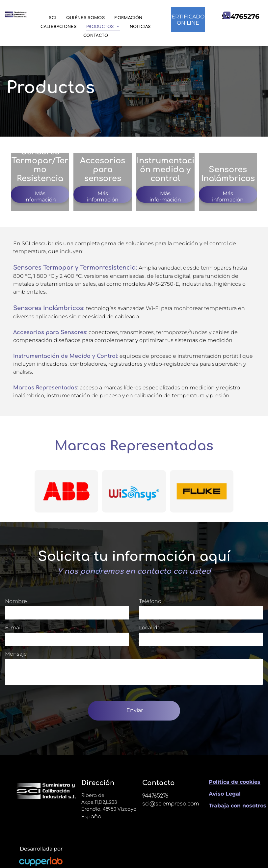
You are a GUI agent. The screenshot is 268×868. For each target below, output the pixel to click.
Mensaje (16, 654)
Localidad (151, 628)
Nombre (16, 601)
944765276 (155, 796)
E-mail (13, 628)
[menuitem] (52, 18)
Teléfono (150, 601)
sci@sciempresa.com (171, 804)
